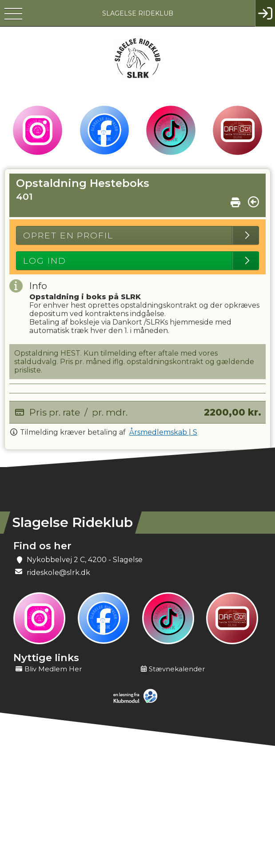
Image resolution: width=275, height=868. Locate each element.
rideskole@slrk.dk (58, 573)
